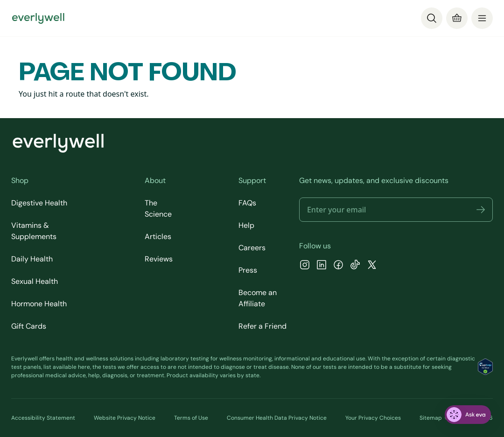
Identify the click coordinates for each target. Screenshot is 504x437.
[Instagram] (305, 266)
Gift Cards (29, 326)
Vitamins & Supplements (34, 231)
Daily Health (32, 259)
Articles (158, 236)
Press (248, 270)
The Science (158, 208)
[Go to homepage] (38, 18)
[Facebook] (338, 266)
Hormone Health (39, 304)
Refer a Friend (262, 326)
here (84, 367)
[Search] (432, 18)
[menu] (482, 18)
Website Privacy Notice (125, 418)
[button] (481, 210)
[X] (372, 266)
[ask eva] (468, 415)
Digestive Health (39, 203)
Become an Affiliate (258, 298)
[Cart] (457, 18)
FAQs (247, 203)
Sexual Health (35, 281)
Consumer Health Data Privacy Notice (277, 418)
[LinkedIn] (322, 266)
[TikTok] (355, 266)
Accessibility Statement (43, 418)
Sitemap (431, 418)
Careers (252, 248)
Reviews (159, 259)
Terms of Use (191, 418)
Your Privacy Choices (373, 418)
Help (246, 225)
